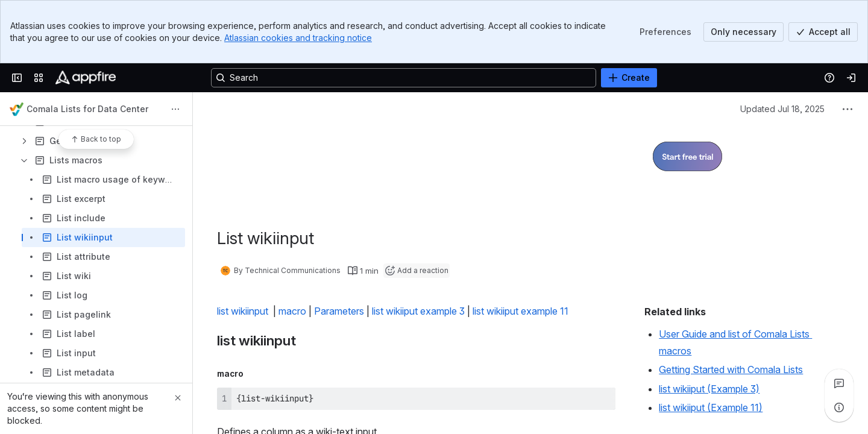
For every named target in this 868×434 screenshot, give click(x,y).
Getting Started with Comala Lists (731, 370)
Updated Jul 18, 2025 (782, 109)
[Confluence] (86, 78)
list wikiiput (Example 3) (709, 389)
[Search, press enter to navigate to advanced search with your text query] (404, 78)
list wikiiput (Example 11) (711, 407)
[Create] (629, 78)
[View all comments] (839, 383)
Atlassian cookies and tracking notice (298, 38)
